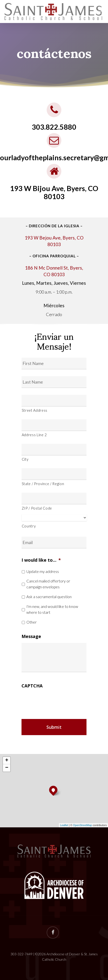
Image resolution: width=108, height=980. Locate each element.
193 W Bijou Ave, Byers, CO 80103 (54, 193)
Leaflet (64, 825)
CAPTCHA (32, 686)
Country (29, 526)
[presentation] (59, 702)
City (25, 459)
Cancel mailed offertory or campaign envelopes (48, 584)
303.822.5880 (54, 127)
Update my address (43, 571)
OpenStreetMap (83, 825)
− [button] (7, 768)
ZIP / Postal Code (37, 508)
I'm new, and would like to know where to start (52, 609)
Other (32, 622)
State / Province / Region (43, 484)
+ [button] (7, 761)
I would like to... (41, 560)
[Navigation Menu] (101, 11)
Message (31, 636)
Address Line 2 (34, 435)
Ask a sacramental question (49, 597)
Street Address (35, 410)
